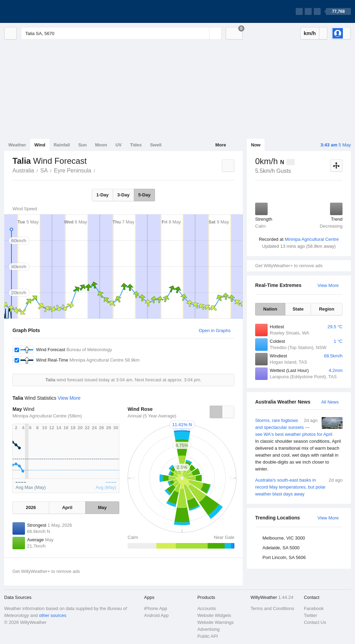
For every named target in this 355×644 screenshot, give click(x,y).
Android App (157, 615)
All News (330, 402)
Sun (83, 145)
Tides (136, 145)
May (102, 507)
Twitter (310, 615)
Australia (23, 171)
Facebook (314, 608)
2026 (31, 507)
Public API (207, 636)
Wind (40, 145)
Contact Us (315, 622)
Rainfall (62, 145)
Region (327, 309)
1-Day (102, 195)
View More (328, 285)
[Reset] (203, 33)
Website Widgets (214, 615)
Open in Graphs (215, 331)
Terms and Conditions (272, 608)
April (67, 507)
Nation (270, 309)
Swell (156, 145)
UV (119, 145)
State (298, 309)
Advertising (208, 629)
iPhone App (156, 608)
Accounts (206, 608)
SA (44, 171)
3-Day (123, 195)
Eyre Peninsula (73, 171)
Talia (99, 170)
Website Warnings (215, 622)
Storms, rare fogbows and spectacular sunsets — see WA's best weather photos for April (299, 445)
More (221, 145)
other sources (53, 615)
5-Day (144, 195)
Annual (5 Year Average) (152, 416)
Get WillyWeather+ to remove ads (289, 266)
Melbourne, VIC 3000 (284, 538)
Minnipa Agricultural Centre (312, 239)
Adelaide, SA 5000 (281, 548)
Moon (101, 145)
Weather (17, 145)
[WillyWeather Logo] (37, 11)
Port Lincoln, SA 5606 (284, 557)
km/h (310, 33)
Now (256, 145)
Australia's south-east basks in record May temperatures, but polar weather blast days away (299, 487)
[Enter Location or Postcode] (121, 33)
